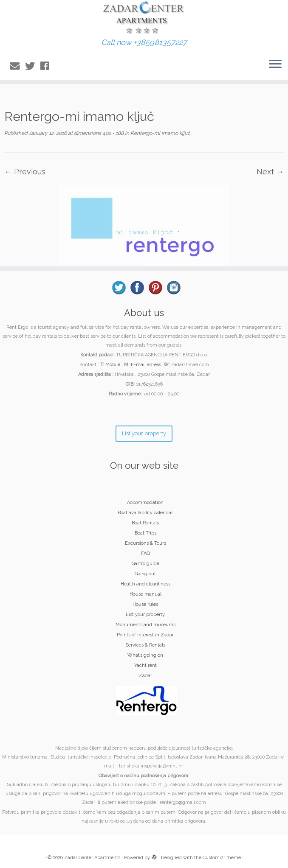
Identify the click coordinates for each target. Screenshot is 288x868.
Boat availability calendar (145, 513)
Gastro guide (145, 564)
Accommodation (145, 503)
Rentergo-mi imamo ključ (160, 133)
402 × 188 (112, 133)
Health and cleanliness (145, 584)
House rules (145, 604)
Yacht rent (145, 665)
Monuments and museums (145, 625)
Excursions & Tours (145, 543)
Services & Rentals (145, 645)
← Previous (25, 172)
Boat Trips (145, 533)
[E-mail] (17, 66)
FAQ (145, 553)
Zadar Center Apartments (92, 858)
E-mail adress (146, 365)
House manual (145, 594)
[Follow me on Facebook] (47, 66)
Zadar (145, 676)
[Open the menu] (275, 64)
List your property (145, 615)
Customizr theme (222, 858)
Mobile (113, 365)
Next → (270, 172)
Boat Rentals (145, 523)
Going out (145, 574)
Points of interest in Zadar (145, 635)
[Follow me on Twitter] (33, 66)
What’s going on (145, 655)
